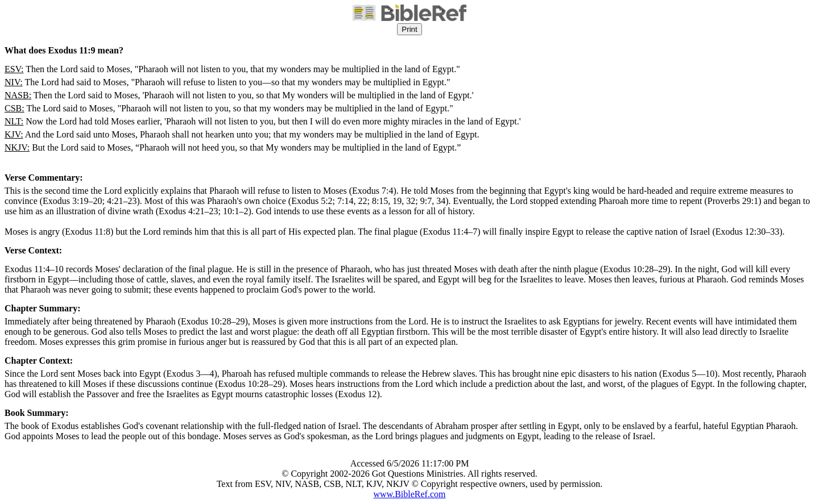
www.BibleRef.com (410, 494)
